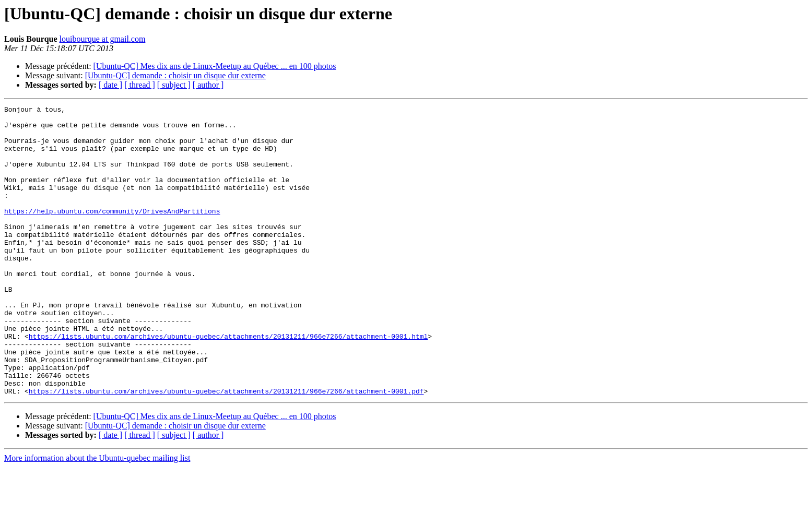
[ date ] (110, 85)
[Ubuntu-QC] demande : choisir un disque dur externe (175, 75)
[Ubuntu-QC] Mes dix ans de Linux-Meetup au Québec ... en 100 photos (215, 66)
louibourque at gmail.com (103, 39)
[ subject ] (174, 85)
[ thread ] (140, 85)
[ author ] (208, 85)
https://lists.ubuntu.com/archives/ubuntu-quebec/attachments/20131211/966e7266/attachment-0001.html (228, 383)
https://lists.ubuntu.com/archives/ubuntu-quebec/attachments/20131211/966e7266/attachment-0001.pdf (226, 449)
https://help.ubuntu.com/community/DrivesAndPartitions (112, 233)
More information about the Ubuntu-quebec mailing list (97, 516)
